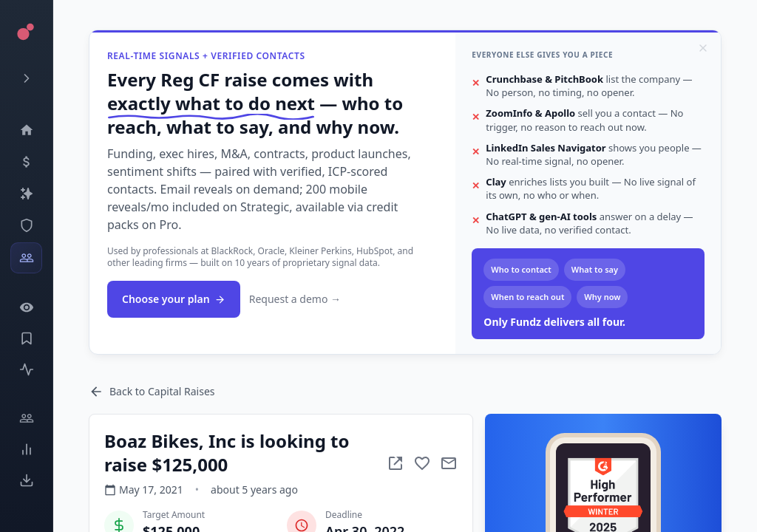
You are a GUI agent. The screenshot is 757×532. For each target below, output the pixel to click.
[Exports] (26, 480)
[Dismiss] (703, 48)
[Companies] (26, 194)
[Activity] (26, 369)
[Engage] (26, 418)
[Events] (26, 162)
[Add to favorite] (422, 463)
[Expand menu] (26, 78)
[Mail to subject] (449, 463)
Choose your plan (174, 299)
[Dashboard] (26, 130)
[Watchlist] (26, 307)
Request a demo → (295, 299)
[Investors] (26, 258)
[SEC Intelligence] (26, 225)
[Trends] (26, 449)
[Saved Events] (26, 338)
